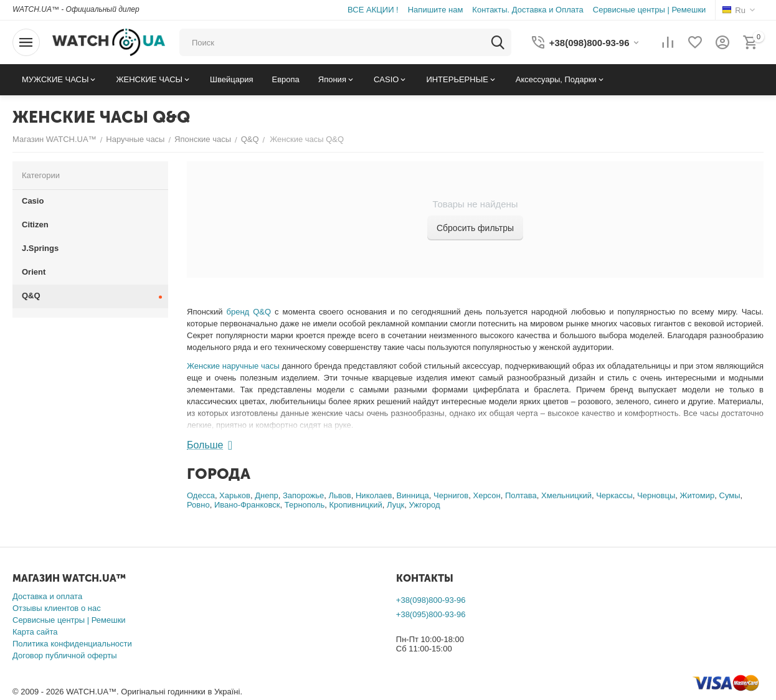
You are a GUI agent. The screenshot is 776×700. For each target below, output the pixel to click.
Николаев (374, 495)
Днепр (266, 495)
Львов (340, 495)
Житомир (698, 495)
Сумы (730, 495)
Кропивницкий (355, 505)
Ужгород (425, 505)
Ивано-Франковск (247, 505)
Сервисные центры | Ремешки (69, 620)
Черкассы (614, 495)
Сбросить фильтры (475, 228)
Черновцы (656, 495)
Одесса (201, 495)
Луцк (395, 505)
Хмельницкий (566, 495)
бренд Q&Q (249, 312)
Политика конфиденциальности (72, 644)
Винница (413, 495)
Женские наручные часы (233, 366)
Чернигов (451, 495)
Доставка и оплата (47, 596)
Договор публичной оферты (65, 655)
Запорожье (303, 495)
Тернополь (305, 505)
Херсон (486, 495)
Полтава (521, 495)
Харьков (235, 495)
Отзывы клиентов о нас (57, 608)
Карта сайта (35, 632)
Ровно (198, 505)
